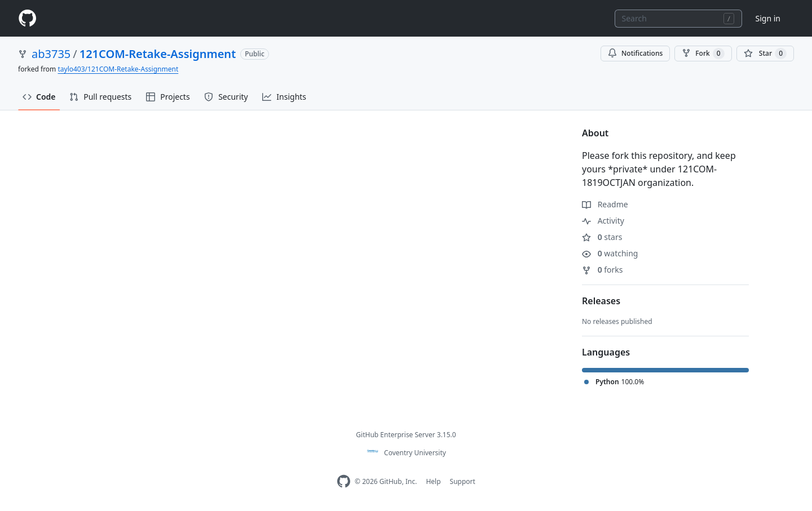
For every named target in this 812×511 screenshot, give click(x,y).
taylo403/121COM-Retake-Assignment (118, 69)
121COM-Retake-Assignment (158, 54)
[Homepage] (27, 18)
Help (433, 481)
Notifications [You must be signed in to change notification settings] (635, 53)
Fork (703, 54)
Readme (605, 204)
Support (463, 481)
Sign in (768, 18)
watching (610, 253)
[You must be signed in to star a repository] (765, 54)
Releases (601, 301)
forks (603, 270)
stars (602, 237)
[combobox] (678, 19)
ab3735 (51, 54)
